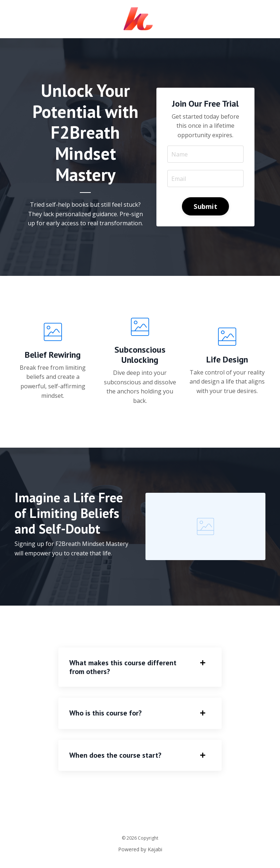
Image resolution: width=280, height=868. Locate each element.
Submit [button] (205, 206)
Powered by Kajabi (140, 849)
